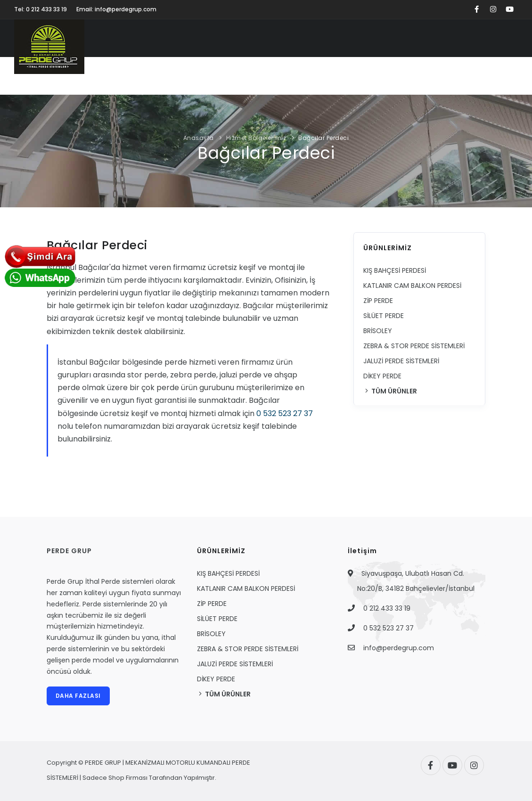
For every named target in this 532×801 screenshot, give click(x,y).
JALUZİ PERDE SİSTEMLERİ (401, 361)
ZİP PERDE (378, 301)
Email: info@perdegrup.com (116, 9)
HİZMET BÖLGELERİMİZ (438, 76)
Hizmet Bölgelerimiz (256, 138)
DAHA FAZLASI (78, 696)
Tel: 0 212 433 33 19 (41, 9)
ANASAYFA (71, 76)
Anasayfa (199, 138)
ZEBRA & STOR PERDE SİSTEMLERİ (414, 346)
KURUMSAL (120, 76)
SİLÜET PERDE (384, 316)
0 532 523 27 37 (285, 413)
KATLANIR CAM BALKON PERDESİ (412, 286)
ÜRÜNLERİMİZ (172, 76)
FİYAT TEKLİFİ (337, 76)
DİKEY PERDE (382, 376)
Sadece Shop (103, 778)
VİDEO (292, 76)
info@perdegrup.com (399, 648)
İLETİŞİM (500, 76)
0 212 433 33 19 (387, 608)
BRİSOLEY (378, 331)
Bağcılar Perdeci (323, 138)
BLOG (380, 76)
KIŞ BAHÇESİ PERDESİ (395, 270)
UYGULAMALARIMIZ (238, 76)
